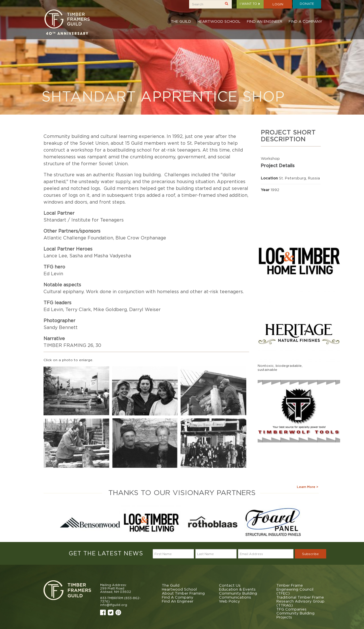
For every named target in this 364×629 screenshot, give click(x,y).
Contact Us (230, 585)
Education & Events (237, 589)
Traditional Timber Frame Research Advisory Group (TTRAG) (300, 601)
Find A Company (305, 21)
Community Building (238, 593)
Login (278, 4)
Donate (307, 4)
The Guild (181, 21)
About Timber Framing (183, 593)
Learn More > (308, 487)
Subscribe (310, 554)
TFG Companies (291, 609)
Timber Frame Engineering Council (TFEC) (295, 589)
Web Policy (229, 601)
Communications (235, 597)
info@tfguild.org (114, 605)
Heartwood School (219, 21)
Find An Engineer (265, 21)
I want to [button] (250, 4)
